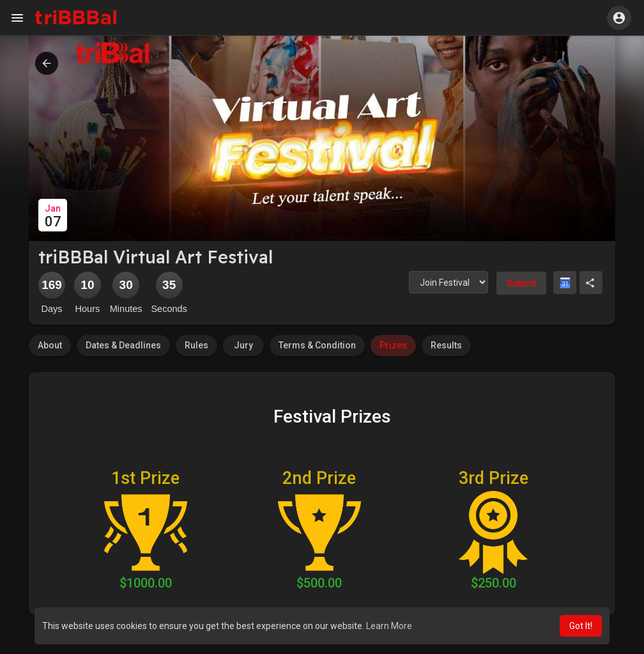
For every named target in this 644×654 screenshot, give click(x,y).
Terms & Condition (317, 345)
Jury (243, 345)
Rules (196, 345)
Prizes (393, 345)
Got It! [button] (581, 626)
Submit (521, 283)
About (50, 345)
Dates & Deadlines (123, 345)
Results (446, 345)
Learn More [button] (389, 626)
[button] (619, 18)
